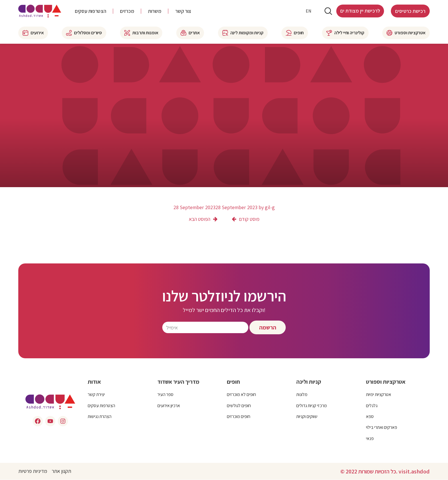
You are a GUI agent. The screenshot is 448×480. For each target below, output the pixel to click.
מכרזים (127, 11)
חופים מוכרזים (239, 417)
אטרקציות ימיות (379, 395)
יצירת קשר (96, 395)
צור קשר (183, 11)
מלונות (302, 395)
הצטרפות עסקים (90, 11)
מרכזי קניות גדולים (312, 406)
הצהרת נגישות (100, 417)
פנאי (370, 438)
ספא (370, 417)
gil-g (270, 207)
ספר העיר (165, 395)
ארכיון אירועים (169, 406)
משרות (155, 11)
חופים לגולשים (239, 406)
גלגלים (372, 406)
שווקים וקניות (307, 417)
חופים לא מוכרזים (241, 395)
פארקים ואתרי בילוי (382, 428)
